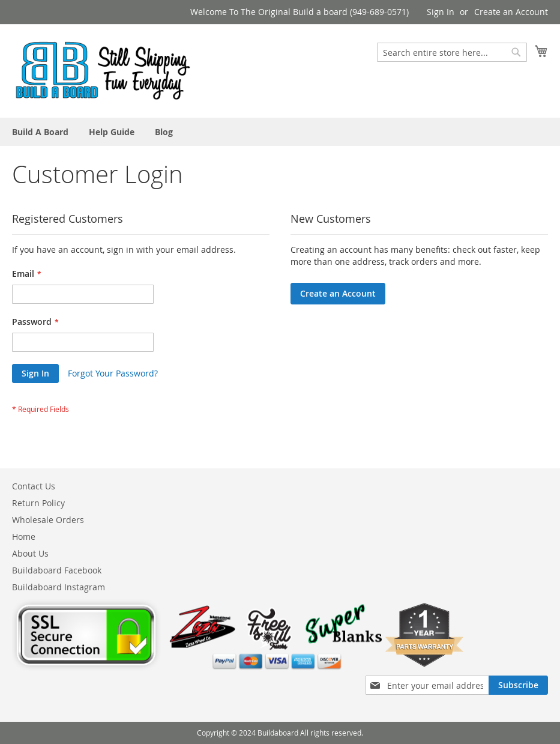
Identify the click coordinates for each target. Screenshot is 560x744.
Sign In (441, 12)
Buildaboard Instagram (59, 587)
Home (24, 537)
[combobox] (452, 52)
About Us (30, 553)
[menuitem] (40, 132)
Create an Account (511, 12)
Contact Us (34, 486)
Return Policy (38, 503)
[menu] (280, 132)
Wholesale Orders (48, 520)
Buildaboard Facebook (57, 570)
